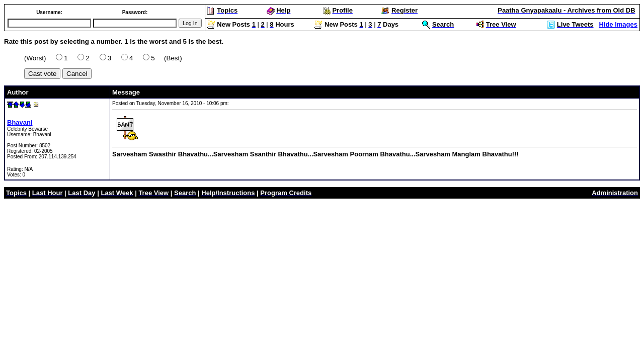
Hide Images (618, 24)
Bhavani (20, 122)
